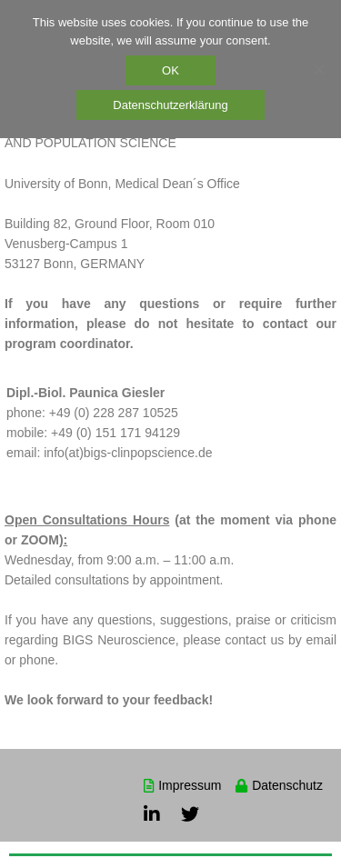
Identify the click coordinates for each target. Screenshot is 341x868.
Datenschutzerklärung (170, 105)
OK (170, 70)
